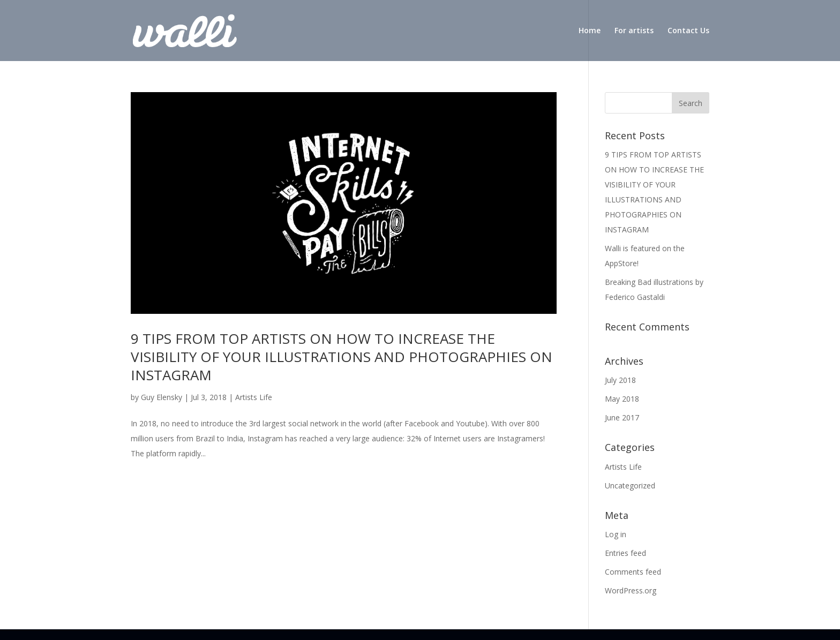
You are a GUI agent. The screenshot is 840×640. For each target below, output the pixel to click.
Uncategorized (630, 485)
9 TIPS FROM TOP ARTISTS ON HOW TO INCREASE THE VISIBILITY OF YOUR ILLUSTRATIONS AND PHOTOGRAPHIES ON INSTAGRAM (342, 357)
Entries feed (625, 553)
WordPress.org (631, 590)
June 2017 (622, 417)
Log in (616, 534)
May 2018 (622, 399)
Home (590, 31)
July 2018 (620, 380)
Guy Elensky (162, 397)
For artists (634, 31)
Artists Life (254, 397)
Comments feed (633, 572)
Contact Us (688, 31)
